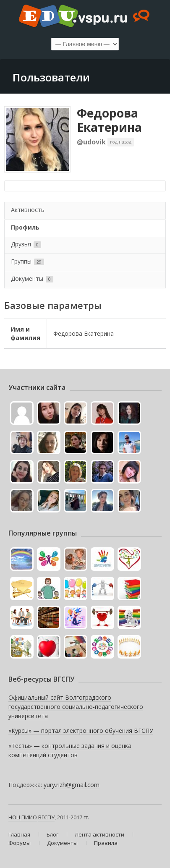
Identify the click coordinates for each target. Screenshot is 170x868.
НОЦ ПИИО (23, 817)
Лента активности (99, 834)
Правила (106, 843)
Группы (27, 261)
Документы (32, 278)
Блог (52, 834)
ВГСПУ (46, 817)
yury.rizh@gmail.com (72, 785)
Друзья (26, 244)
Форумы (20, 843)
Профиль (25, 227)
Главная (19, 834)
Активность (28, 210)
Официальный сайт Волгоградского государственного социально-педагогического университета (76, 706)
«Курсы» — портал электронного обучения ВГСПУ (81, 731)
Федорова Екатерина (109, 120)
